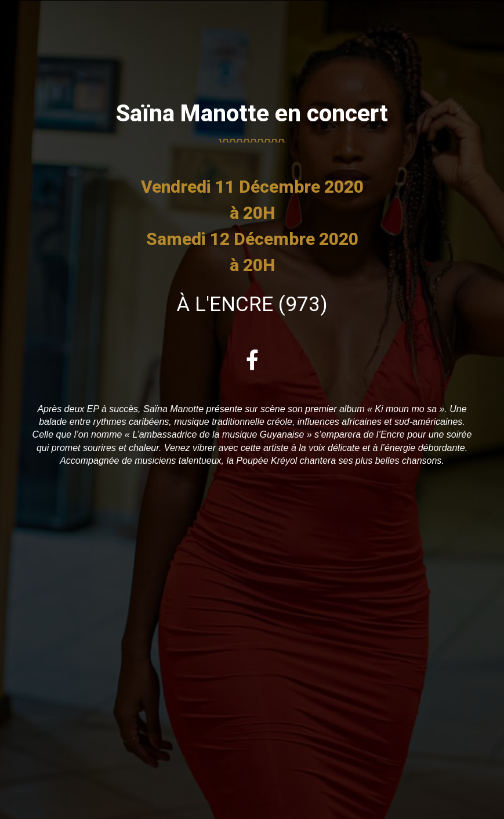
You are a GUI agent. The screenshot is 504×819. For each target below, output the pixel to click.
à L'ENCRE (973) (252, 304)
